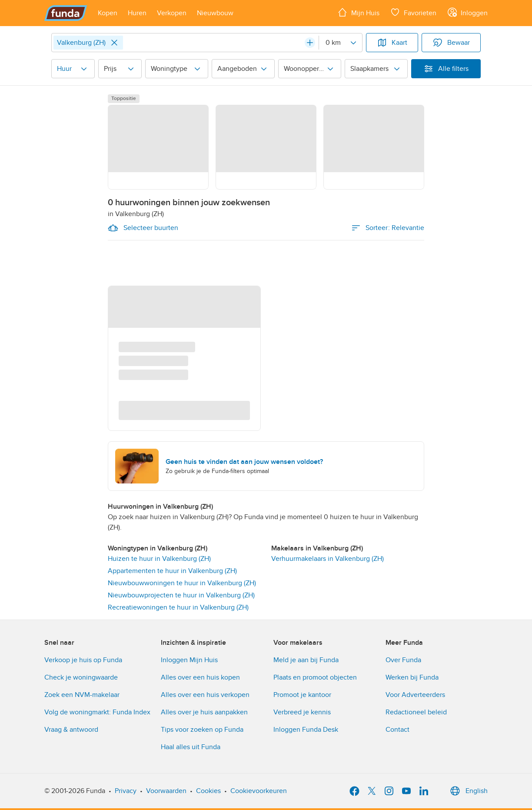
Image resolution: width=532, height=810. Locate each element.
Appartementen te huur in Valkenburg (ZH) (172, 571)
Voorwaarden (166, 791)
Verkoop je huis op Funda (83, 660)
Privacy (126, 791)
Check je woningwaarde (81, 677)
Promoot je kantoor (302, 695)
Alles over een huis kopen (200, 677)
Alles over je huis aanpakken (204, 712)
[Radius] (340, 43)
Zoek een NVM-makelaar (82, 695)
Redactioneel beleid (416, 712)
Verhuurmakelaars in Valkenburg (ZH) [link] (328, 559)
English (468, 791)
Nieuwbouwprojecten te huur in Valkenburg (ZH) (181, 595)
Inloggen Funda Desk (306, 730)
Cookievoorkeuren (259, 791)
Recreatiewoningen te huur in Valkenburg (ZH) (178, 607)
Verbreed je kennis (302, 712)
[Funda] (66, 13)
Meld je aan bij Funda (306, 660)
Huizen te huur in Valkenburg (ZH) (159, 559)
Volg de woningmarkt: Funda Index (97, 712)
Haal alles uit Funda (191, 747)
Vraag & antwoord (71, 730)
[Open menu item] (108, 13)
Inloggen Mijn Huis (189, 660)
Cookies (208, 791)
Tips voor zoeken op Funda (202, 730)
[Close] (114, 43)
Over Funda (403, 660)
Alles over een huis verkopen (205, 695)
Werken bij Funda (412, 677)
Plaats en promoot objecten (315, 677)
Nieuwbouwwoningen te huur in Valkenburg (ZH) (182, 583)
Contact (397, 730)
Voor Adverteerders (415, 695)
